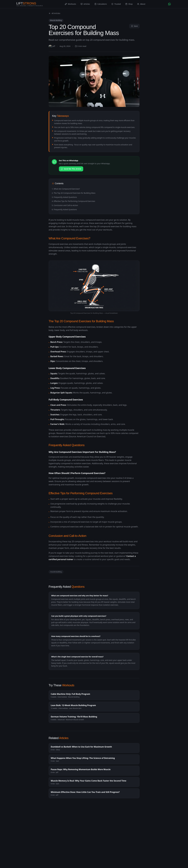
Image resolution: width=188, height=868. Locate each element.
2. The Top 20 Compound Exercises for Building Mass (74, 193)
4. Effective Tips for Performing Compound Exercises (74, 201)
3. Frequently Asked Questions (64, 197)
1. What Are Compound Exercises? (66, 189)
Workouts (70, 4)
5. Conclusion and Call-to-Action (65, 205)
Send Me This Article (71, 169)
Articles (85, 4)
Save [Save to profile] (134, 26)
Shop (129, 4)
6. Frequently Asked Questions (64, 209)
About (141, 4)
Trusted (116, 4)
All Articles (54, 13)
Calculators (101, 4)
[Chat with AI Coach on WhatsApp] (169, 4)
